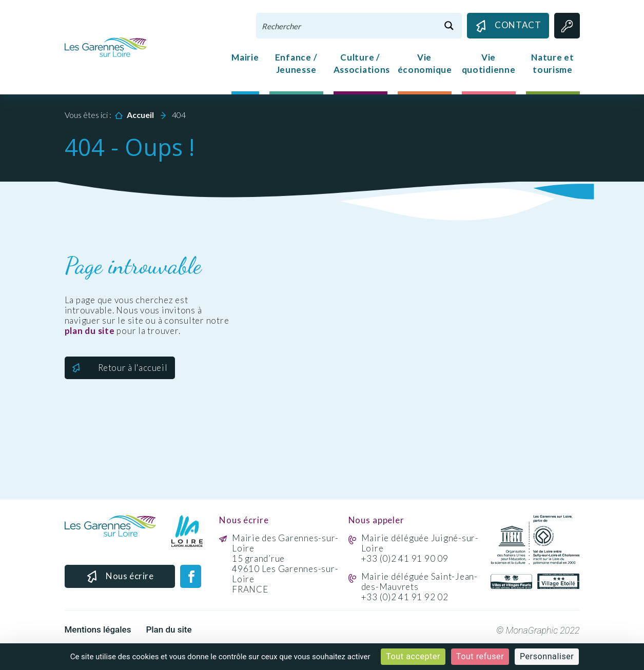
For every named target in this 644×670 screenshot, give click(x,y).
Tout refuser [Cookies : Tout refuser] (480, 656)
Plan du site (169, 629)
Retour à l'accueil (133, 368)
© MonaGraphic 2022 (538, 630)
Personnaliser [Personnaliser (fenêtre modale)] (547, 656)
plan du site (90, 331)
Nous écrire (120, 577)
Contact (508, 26)
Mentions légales (98, 629)
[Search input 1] (347, 26)
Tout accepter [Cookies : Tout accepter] (413, 656)
